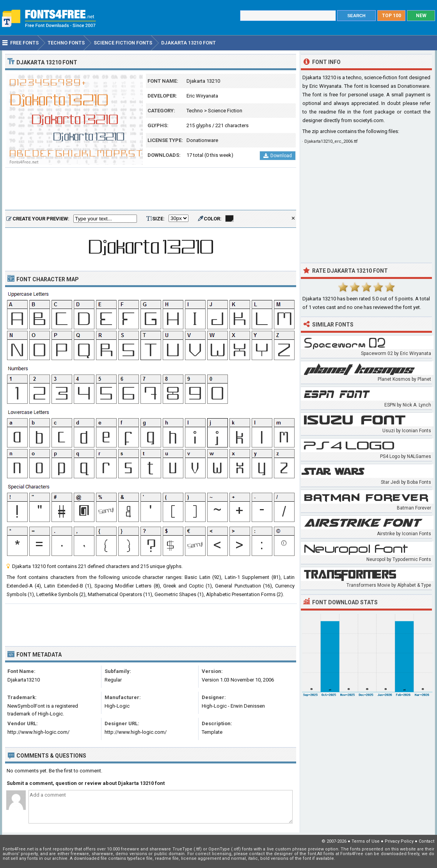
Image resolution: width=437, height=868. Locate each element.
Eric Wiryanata (202, 96)
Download (278, 156)
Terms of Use (366, 841)
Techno (195, 111)
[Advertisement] (151, 189)
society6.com (368, 120)
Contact (426, 841)
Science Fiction (225, 111)
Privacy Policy (399, 841)
